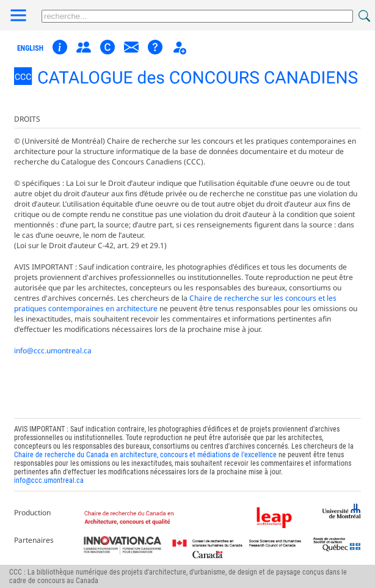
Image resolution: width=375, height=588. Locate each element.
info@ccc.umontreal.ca (53, 351)
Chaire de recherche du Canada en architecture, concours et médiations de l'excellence (145, 455)
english (30, 48)
